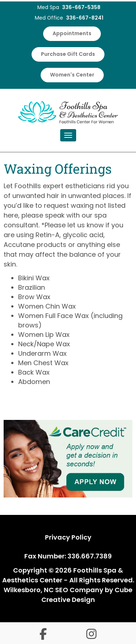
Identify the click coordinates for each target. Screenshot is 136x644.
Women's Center (72, 75)
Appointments (72, 33)
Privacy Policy (68, 537)
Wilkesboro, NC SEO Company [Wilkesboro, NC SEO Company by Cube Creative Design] (53, 590)
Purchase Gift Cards (68, 54)
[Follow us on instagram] (91, 635)
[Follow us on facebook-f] (43, 635)
